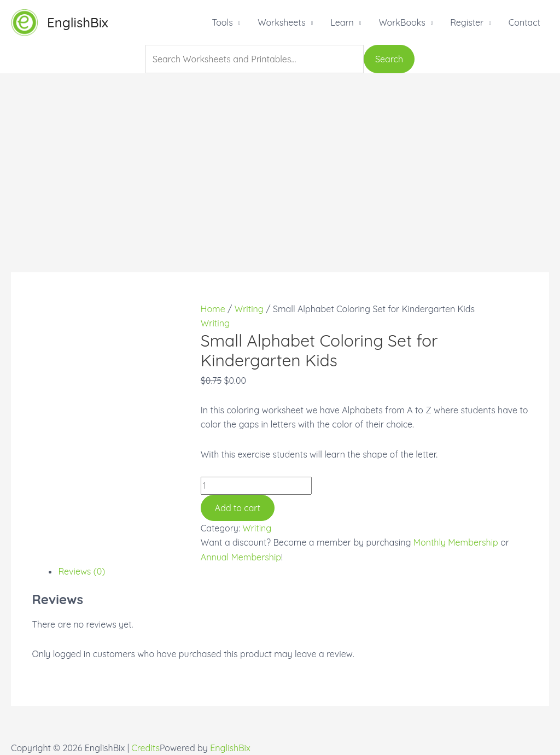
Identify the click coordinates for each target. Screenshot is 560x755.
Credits (145, 748)
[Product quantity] (256, 485)
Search (389, 59)
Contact (524, 22)
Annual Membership (241, 557)
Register (467, 22)
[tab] (293, 571)
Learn (342, 22)
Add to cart (238, 508)
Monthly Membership (456, 542)
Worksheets (281, 22)
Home (213, 309)
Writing (249, 309)
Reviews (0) (81, 571)
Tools (222, 22)
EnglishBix (78, 22)
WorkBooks (402, 22)
